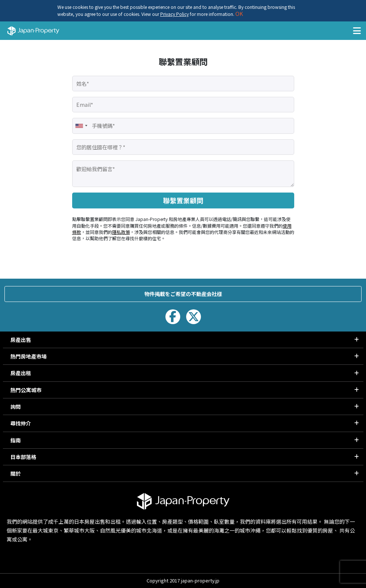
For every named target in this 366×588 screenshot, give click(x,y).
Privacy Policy (174, 14)
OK (239, 13)
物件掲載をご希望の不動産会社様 (183, 294)
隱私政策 (121, 232)
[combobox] (81, 126)
